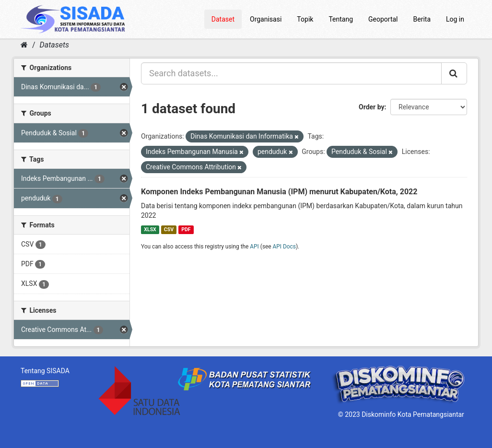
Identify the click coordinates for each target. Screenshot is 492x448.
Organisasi (266, 19)
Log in (455, 19)
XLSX (150, 230)
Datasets (54, 45)
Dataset (223, 19)
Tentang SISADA (45, 371)
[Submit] (454, 73)
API (254, 247)
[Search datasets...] (291, 73)
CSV (169, 230)
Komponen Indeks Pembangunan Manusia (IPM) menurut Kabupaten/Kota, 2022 (279, 192)
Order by (372, 107)
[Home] (24, 45)
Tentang (341, 19)
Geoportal (383, 19)
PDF (186, 230)
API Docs (284, 247)
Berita (422, 19)
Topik (305, 19)
